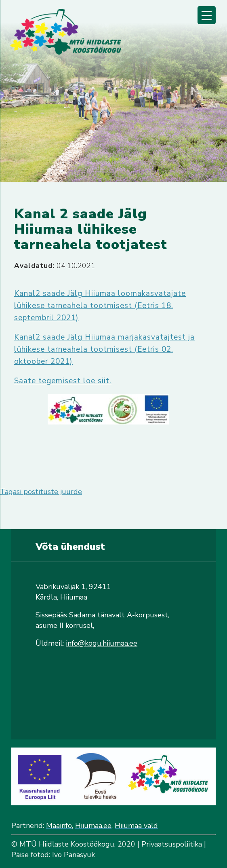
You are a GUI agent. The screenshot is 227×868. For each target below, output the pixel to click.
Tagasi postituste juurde (41, 492)
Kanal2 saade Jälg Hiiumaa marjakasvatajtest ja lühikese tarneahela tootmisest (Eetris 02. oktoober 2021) (104, 349)
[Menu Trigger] (207, 15)
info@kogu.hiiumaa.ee (102, 643)
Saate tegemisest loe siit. (63, 381)
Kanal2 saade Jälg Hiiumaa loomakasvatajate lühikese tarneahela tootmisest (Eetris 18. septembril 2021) (100, 306)
